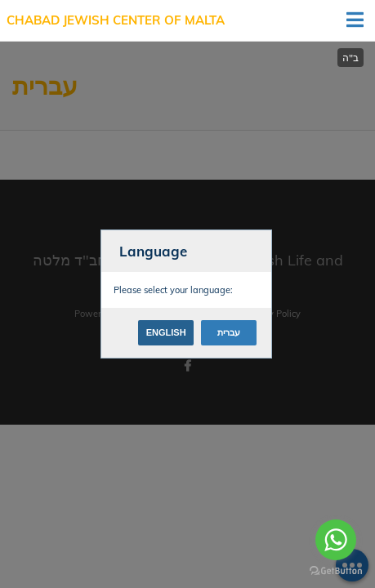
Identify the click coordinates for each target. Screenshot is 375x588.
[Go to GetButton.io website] (336, 571)
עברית (229, 332)
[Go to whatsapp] (336, 540)
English (166, 332)
